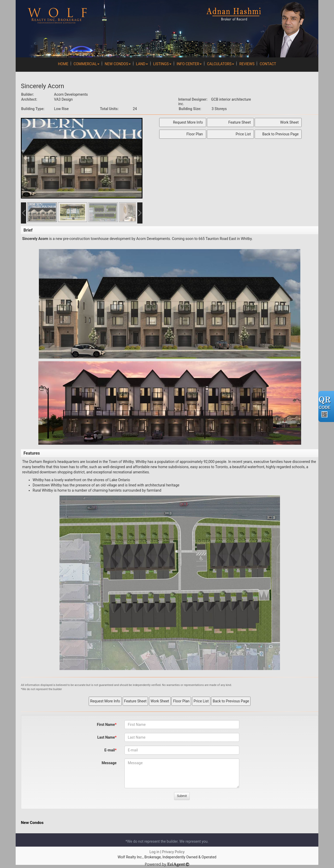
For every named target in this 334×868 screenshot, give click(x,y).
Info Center (189, 64)
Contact (268, 64)
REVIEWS (247, 64)
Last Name (106, 737)
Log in (154, 852)
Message (109, 763)
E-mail (110, 750)
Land (142, 64)
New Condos (118, 64)
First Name (106, 725)
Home (63, 64)
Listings (162, 64)
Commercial (87, 64)
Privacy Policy (173, 852)
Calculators (220, 64)
